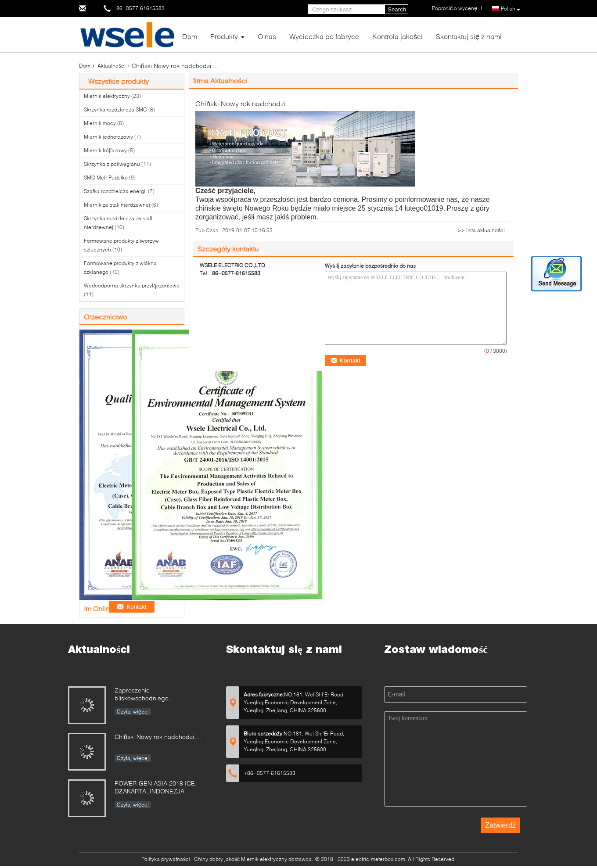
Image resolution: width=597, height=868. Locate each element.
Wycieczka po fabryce (324, 36)
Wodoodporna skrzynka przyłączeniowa (132, 285)
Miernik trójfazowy (105, 150)
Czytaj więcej (133, 712)
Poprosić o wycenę (455, 8)
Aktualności (111, 66)
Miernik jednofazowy (108, 137)
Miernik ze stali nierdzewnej (117, 205)
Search (397, 9)
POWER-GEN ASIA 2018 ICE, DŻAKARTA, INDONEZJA (156, 787)
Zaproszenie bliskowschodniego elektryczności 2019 (142, 695)
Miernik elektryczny (107, 96)
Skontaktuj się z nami (469, 36)
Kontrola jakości (397, 36)
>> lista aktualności (481, 230)
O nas (267, 36)
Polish (511, 9)
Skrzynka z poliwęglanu (112, 164)
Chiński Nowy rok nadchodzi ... (158, 737)
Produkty (224, 36)
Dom (190, 36)
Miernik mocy (100, 123)
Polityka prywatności (166, 859)
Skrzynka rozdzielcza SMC (115, 109)
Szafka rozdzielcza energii (115, 191)
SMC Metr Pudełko (106, 178)
